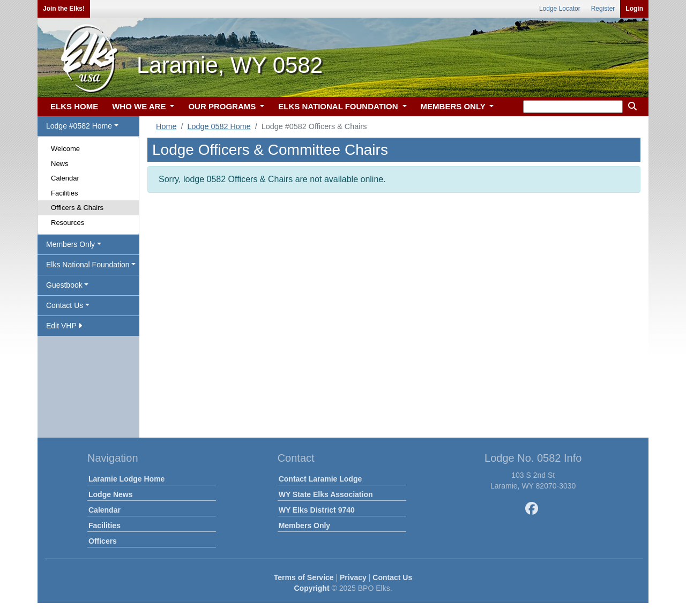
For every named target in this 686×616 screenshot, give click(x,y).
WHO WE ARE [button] (140, 106)
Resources (68, 223)
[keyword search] (573, 107)
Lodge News (110, 494)
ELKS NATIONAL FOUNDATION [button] (339, 106)
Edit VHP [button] (64, 326)
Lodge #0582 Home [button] (79, 126)
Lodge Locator (560, 9)
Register (603, 9)
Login (634, 9)
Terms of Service (304, 577)
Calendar (65, 178)
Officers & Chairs (77, 208)
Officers (103, 541)
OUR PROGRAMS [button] (223, 106)
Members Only (304, 525)
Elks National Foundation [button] (88, 265)
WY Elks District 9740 (317, 510)
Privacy (353, 577)
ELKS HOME (74, 106)
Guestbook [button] (64, 285)
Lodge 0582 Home (219, 126)
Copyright (311, 588)
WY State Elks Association (326, 494)
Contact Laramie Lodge (320, 479)
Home (166, 126)
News (60, 164)
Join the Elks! (64, 9)
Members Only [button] (70, 244)
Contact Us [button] (65, 305)
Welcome (65, 149)
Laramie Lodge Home (126, 479)
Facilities (65, 193)
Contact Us (392, 577)
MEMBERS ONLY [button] (454, 106)
